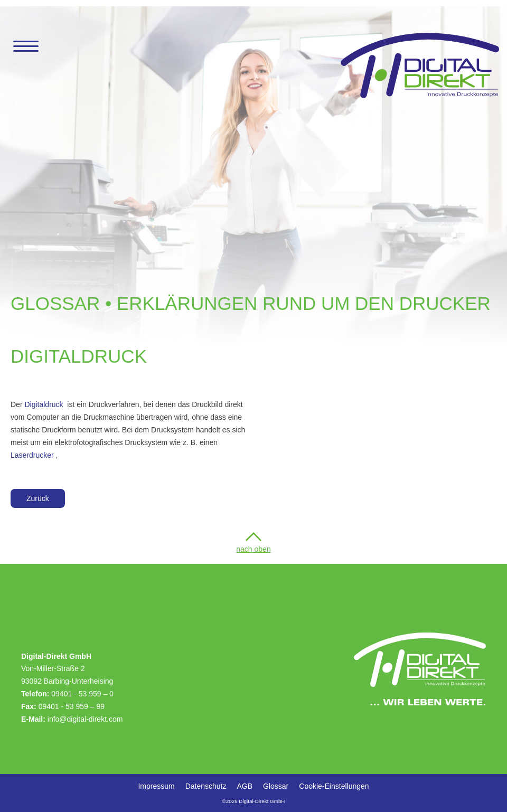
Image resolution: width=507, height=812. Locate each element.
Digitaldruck (44, 404)
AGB (245, 786)
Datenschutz (206, 786)
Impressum (156, 786)
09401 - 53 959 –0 (82, 694)
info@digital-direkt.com (85, 719)
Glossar (276, 786)
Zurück (38, 498)
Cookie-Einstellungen (334, 786)
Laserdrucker (32, 455)
